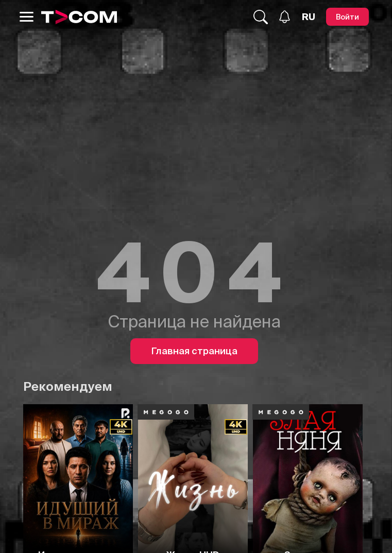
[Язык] (309, 17)
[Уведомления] (285, 17)
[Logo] (79, 17)
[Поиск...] (261, 17)
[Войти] (347, 17)
